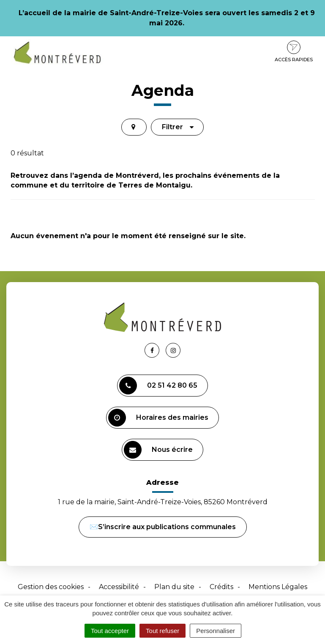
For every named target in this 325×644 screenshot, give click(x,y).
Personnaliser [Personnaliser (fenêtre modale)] (216, 631)
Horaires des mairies (158, 418)
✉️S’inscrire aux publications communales (163, 527)
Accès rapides (294, 52)
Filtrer (178, 127)
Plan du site (174, 587)
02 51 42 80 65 (158, 386)
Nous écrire (158, 450)
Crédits (221, 587)
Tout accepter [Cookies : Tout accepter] (110, 631)
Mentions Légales (278, 587)
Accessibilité (119, 587)
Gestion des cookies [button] (51, 587)
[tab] (134, 127)
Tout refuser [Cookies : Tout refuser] (162, 631)
